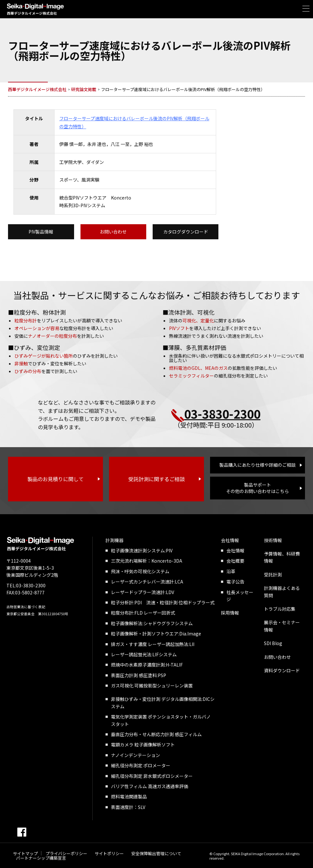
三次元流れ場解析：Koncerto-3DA (147, 561)
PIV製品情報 (41, 232)
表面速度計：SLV (128, 807)
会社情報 (230, 540)
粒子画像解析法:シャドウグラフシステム (152, 623)
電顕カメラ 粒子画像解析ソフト (143, 745)
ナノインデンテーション (135, 755)
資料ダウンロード (282, 670)
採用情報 (230, 613)
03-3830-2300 (222, 413)
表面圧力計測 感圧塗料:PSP (139, 675)
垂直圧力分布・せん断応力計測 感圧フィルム (156, 734)
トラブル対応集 (280, 609)
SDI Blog (273, 643)
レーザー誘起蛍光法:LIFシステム (144, 654)
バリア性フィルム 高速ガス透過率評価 (150, 786)
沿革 (231, 571)
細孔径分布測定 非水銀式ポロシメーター (152, 776)
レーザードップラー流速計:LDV (143, 592)
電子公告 (235, 582)
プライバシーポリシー (66, 853)
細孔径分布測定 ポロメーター (141, 765)
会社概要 (235, 561)
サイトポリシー (109, 853)
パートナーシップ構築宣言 (41, 858)
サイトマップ (25, 853)
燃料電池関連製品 (129, 797)
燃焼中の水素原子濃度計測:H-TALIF (147, 665)
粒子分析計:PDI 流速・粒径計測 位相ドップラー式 (163, 602)
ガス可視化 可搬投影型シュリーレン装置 (152, 685)
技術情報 (273, 540)
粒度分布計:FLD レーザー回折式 (143, 613)
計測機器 (114, 540)
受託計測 (273, 574)
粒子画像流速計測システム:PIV (142, 550)
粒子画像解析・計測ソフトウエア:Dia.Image (156, 634)
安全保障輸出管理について (156, 853)
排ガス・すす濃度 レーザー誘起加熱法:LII (153, 644)
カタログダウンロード (186, 232)
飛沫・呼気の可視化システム (140, 571)
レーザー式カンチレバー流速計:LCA (147, 582)
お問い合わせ (113, 232)
